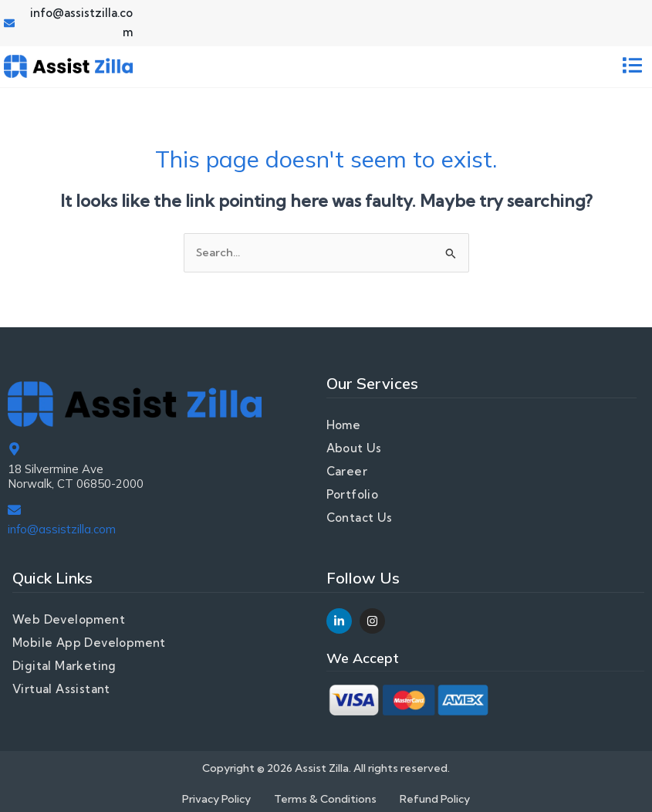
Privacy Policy (216, 799)
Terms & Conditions (325, 799)
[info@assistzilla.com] (14, 510)
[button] (633, 67)
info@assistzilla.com (62, 529)
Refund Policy (435, 799)
